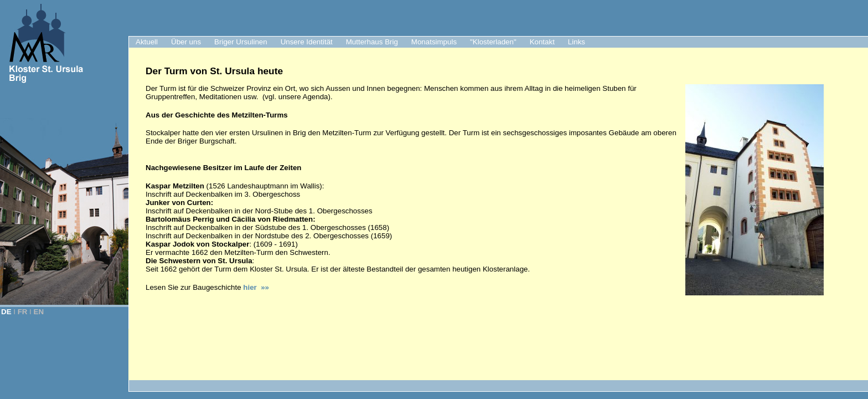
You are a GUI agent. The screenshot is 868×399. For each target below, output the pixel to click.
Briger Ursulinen (241, 42)
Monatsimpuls (434, 42)
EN (39, 312)
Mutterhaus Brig (372, 42)
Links (577, 42)
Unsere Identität (307, 42)
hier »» (256, 287)
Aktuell (147, 42)
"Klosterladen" (493, 42)
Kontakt (542, 42)
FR (23, 312)
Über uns (186, 42)
